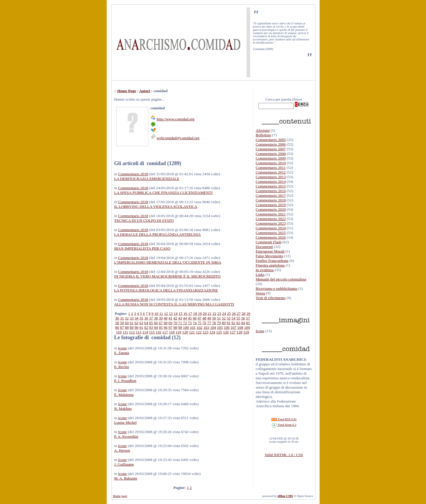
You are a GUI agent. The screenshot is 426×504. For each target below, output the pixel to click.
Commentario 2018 (133, 174)
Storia (260, 293)
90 (137, 327)
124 (212, 332)
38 (156, 318)
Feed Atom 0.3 (284, 425)
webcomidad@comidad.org (178, 138)
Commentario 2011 (271, 168)
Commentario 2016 (271, 191)
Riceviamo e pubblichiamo (277, 288)
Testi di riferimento (271, 298)
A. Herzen (122, 450)
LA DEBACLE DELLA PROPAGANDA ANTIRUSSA (158, 234)
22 (214, 313)
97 (170, 327)
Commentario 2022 (271, 219)
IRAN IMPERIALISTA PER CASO (142, 248)
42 (175, 318)
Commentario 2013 (271, 177)
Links (260, 275)
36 (146, 318)
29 (248, 313)
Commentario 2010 (271, 163)
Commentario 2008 (271, 154)
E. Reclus (122, 367)
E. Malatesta (124, 395)
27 (239, 313)
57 (248, 318)
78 (214, 323)
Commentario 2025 (271, 233)
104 (213, 327)
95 (161, 327)
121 (192, 332)
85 (248, 323)
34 (137, 318)
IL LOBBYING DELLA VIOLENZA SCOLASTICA (156, 207)
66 (156, 323)
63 (141, 323)
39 (161, 318)
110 (119, 332)
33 (132, 318)
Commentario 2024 (271, 228)
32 (127, 318)
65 (151, 323)
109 (247, 327)
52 (224, 318)
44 (185, 318)
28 (244, 313)
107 (234, 327)
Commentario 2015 (271, 186)
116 (158, 332)
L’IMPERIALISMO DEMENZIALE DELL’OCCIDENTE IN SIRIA (168, 262)
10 (156, 313)
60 (127, 323)
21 (210, 313)
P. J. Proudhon (125, 381)
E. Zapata (122, 353)
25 (229, 313)
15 (180, 313)
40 (166, 318)
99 (180, 327)
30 (117, 318)
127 (233, 332)
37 (151, 318)
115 (152, 332)
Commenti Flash (269, 242)
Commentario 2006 (271, 144)
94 (156, 327)
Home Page (127, 91)
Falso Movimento (269, 256)
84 (243, 323)
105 (220, 327)
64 (146, 323)
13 (171, 313)
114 (145, 332)
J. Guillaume (124, 464)
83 (238, 323)
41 (170, 318)
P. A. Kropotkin (126, 436)
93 (151, 327)
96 (166, 327)
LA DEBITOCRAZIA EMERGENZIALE (147, 179)
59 (122, 323)
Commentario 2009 (271, 158)
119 (179, 332)
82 (233, 323)
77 (209, 323)
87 (122, 327)
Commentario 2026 (271, 237)
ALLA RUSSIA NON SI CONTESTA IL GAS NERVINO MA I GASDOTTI (174, 304)
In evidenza (265, 270)
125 (219, 332)
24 (224, 313)
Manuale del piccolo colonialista (281, 279)
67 (161, 323)
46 (195, 318)
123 (206, 332)
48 (204, 318)
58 (117, 323)
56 (243, 318)
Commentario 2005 (271, 140)
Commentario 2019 (271, 205)
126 (226, 332)
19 (200, 313)
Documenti (264, 247)
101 (193, 327)
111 (125, 332)
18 (195, 313)
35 (141, 318)
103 (206, 327)
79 (219, 323)
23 (219, 313)
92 (146, 327)
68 (166, 323)
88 (127, 327)
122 (199, 332)
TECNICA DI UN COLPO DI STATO (144, 220)
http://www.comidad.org (176, 119)
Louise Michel (125, 422)
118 (172, 332)
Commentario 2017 (271, 195)
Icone (122, 348)
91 (141, 327)
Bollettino (263, 135)
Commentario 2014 (271, 182)
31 (122, 318)
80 (224, 323)
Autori (145, 91)
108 (240, 327)
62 (137, 323)
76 (204, 323)
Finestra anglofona (270, 265)
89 (132, 327)
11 (161, 313)
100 (186, 327)
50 (214, 318)
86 (117, 327)
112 (132, 332)
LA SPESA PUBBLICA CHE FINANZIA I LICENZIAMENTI (163, 193)
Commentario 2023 (271, 223)
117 (165, 332)
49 (209, 318)
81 (228, 323)
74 (195, 323)
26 (234, 313)
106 (227, 327)
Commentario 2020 (271, 209)
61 (132, 323)
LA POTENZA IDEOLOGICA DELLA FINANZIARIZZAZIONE (166, 290)
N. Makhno (123, 409)
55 (238, 318)
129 (246, 332)
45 (190, 318)
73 (190, 323)
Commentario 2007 (271, 149)
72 (185, 323)
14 (175, 313)
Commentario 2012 (271, 172)
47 (199, 318)
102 (199, 327)
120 (185, 332)
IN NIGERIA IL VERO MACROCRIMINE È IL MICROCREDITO (167, 276)
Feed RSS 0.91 (284, 419)
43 (180, 318)
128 (239, 332)
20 (205, 313)
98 (175, 327)
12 (166, 313)
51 (219, 318)
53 (228, 318)
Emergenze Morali (270, 251)
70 (175, 323)
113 (139, 332)
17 (190, 313)
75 (199, 323)
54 (233, 318)
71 (180, 323)
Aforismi (263, 130)
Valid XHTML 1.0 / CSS (284, 455)
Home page (120, 496)
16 (185, 313)
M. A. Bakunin (126, 478)
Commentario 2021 (271, 214)
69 (170, 323)
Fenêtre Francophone (272, 261)
